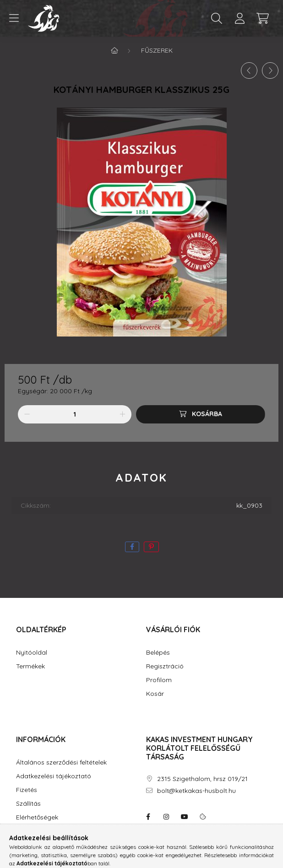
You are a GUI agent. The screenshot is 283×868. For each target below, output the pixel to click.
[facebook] (132, 547)
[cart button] (262, 18)
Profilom (159, 680)
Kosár (155, 694)
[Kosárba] (201, 414)
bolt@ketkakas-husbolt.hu (196, 791)
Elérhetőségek (37, 817)
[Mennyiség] (75, 414)
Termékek (30, 666)
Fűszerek (157, 50)
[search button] (217, 18)
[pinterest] (151, 547)
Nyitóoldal (32, 653)
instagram (166, 817)
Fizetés (27, 790)
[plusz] (122, 414)
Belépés (158, 653)
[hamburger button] (14, 18)
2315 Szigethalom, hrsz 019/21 (202, 779)
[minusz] (27, 414)
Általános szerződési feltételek (61, 762)
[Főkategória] (114, 50)
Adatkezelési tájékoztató (54, 776)
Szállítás (28, 804)
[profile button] (239, 18)
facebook (148, 817)
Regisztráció (165, 666)
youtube (185, 817)
